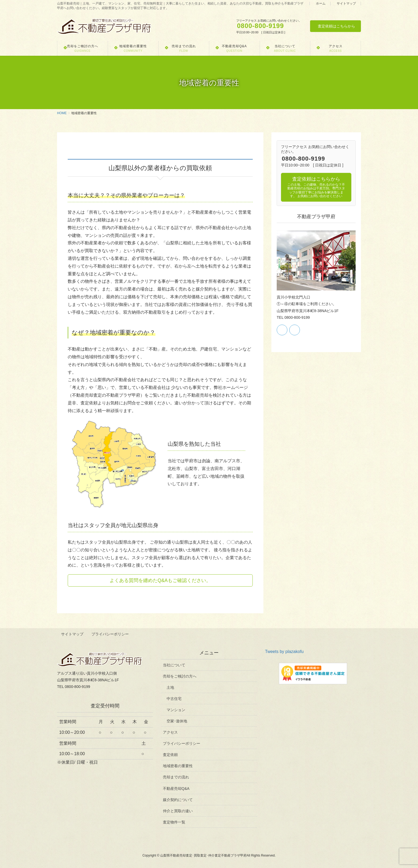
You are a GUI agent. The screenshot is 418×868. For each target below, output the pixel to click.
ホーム (321, 4)
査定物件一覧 (174, 822)
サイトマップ (346, 4)
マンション (176, 710)
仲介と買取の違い (178, 810)
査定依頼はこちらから (336, 26)
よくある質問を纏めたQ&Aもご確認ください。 (160, 580)
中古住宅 (174, 698)
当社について (174, 664)
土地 (170, 687)
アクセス (170, 732)
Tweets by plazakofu (284, 651)
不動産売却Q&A (176, 788)
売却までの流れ (176, 777)
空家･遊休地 (177, 721)
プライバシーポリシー (111, 634)
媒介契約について (178, 799)
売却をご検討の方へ (180, 676)
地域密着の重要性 (178, 766)
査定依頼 (170, 754)
